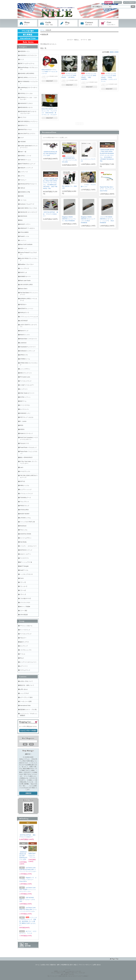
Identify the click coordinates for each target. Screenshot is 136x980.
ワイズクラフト (24, 558)
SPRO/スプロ (24, 355)
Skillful (22, 196)
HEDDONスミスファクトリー (28, 55)
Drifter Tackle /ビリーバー (27, 393)
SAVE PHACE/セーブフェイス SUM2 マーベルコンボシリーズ (49, 72)
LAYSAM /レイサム (25, 518)
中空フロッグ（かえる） (27, 417)
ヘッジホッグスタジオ (26, 574)
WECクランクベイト (26, 373)
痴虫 (21, 220)
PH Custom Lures (25, 377)
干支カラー (23, 638)
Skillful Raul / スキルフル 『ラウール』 (33, 855)
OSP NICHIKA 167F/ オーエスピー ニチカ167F (27, 900)
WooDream (23, 526)
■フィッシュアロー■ (26, 562)
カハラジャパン (24, 409)
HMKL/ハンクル (24, 485)
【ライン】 (23, 594)
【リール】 (23, 590)
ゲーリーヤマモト (25, 405)
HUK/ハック (23, 248)
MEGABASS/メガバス (26, 107)
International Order (25, 706)
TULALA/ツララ (24, 443)
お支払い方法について (26, 681)
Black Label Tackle (25, 281)
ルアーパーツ (24, 666)
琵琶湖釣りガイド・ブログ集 (28, 710)
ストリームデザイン (26, 538)
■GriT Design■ (24, 566)
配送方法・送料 (55, 965)
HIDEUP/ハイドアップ (26, 168)
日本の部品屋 (24, 615)
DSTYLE (22, 481)
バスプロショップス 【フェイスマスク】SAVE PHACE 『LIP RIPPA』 (69, 75)
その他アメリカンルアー (27, 385)
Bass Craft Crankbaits (26, 244)
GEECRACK (24, 216)
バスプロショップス (26, 650)
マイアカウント (129, 2)
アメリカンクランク (26, 381)
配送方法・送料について (27, 685)
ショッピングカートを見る (28, 731)
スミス (22, 59)
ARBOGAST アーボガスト (28, 228)
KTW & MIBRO (24, 232)
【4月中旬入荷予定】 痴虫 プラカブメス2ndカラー (51, 214)
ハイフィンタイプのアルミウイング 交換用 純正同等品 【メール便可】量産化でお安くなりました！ (28, 921)
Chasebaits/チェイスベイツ (28, 347)
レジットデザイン (25, 369)
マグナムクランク (25, 670)
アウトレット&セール (26, 626)
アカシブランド (24, 502)
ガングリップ (24, 646)
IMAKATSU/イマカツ (26, 130)
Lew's (22, 467)
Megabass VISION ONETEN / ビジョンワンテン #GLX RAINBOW (69, 219)
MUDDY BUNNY (25, 514)
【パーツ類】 (24, 611)
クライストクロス (25, 603)
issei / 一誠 (23, 152)
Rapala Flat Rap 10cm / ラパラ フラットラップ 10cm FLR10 (107, 189)
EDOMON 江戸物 (25, 192)
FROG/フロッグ (25, 506)
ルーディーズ (24, 172)
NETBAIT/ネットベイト (27, 309)
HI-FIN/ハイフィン (25, 397)
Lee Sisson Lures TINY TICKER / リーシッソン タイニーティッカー (28, 890)
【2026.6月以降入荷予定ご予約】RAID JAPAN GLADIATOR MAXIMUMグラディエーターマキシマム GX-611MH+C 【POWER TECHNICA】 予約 (107, 155)
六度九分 (23, 188)
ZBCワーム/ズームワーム (27, 63)
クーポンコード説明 (26, 701)
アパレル (23, 654)
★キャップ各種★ (25, 607)
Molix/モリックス (25, 335)
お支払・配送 (48, 23)
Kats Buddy (23, 542)
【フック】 (23, 582)
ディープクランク (25, 630)
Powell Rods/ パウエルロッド (28, 447)
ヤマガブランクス (25, 471)
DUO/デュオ (23, 272)
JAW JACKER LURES (26, 285)
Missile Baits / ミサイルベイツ (29, 339)
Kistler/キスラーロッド (26, 433)
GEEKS (22, 429)
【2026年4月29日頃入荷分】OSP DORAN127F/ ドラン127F (50, 154)
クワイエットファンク (26, 494)
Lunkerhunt (23, 343)
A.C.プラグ (23, 117)
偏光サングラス (24, 642)
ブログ (68, 23)
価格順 (112, 52)
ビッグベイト (24, 389)
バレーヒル (23, 200)
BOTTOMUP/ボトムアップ (28, 164)
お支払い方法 (45, 965)
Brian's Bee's (24, 289)
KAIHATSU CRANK (25, 534)
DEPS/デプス (24, 126)
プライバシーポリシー (85, 965)
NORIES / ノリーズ (25, 156)
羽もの (22, 658)
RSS (26, 944)
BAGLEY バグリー (25, 224)
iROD (22, 425)
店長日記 (28, 793)
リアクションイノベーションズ (29, 317)
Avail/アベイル (24, 570)
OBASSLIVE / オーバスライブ (29, 212)
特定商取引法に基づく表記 (69, 965)
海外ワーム (23, 401)
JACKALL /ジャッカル (26, 93)
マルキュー (23, 180)
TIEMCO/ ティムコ (25, 160)
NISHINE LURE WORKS (27, 73)
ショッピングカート (109, 23)
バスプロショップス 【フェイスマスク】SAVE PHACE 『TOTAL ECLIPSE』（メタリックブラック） (109, 78)
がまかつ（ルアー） (26, 554)
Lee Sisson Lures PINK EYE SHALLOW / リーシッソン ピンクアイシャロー (28, 909)
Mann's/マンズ (24, 331)
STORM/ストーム (25, 359)
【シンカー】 (24, 586)
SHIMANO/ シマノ (25, 413)
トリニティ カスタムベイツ (28, 546)
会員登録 (108, 2)
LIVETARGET (24, 321)
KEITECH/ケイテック (26, 550)
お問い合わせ (88, 23)
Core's (22, 578)
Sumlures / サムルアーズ (27, 204)
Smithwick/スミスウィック (27, 351)
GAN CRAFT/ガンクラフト (28, 134)
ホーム (28, 23)
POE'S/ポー (23, 305)
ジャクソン (23, 240)
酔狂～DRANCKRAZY (26, 457)
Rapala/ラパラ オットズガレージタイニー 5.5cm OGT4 (28, 880)
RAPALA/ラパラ (25, 313)
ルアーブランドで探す (26, 697)
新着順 (117, 52)
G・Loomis (23, 421)
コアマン (23, 176)
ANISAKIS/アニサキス (26, 103)
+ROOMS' (23, 142)
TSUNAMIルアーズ (25, 498)
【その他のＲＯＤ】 (26, 598)
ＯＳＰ (22, 138)
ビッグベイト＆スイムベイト (28, 662)
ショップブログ (24, 693)
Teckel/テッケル (24, 236)
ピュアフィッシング (26, 490)
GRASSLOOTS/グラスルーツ (28, 184)
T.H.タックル (24, 530)
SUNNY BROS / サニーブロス (29, 208)
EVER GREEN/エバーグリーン (29, 121)
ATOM (28, 946)
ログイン (118, 2)
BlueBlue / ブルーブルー (27, 264)
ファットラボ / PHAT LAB (27, 522)
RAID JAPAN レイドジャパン (28, 78)
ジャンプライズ (24, 268)
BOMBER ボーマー (25, 277)
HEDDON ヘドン (25, 51)
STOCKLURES (24, 510)
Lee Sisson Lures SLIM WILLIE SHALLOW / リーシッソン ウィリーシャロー (28, 870)
